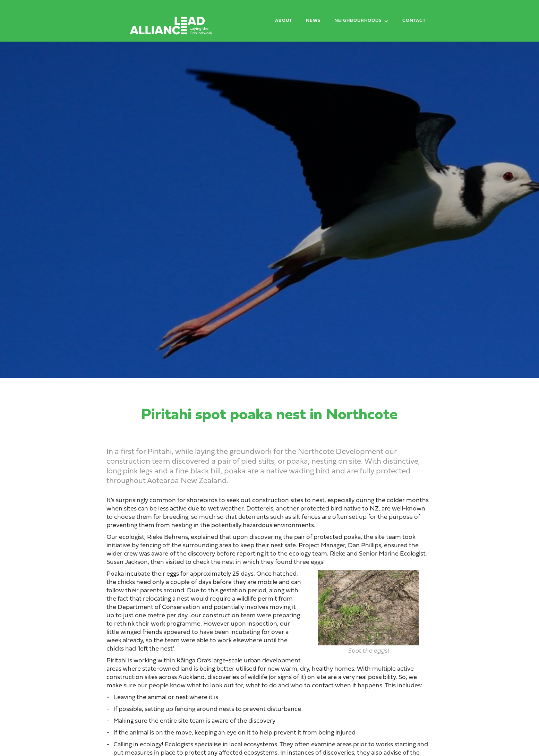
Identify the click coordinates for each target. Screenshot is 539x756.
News (313, 21)
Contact (414, 21)
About (284, 21)
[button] (361, 22)
